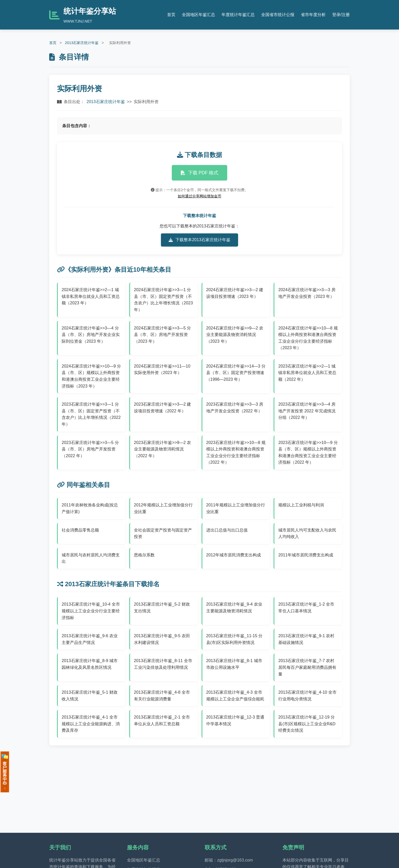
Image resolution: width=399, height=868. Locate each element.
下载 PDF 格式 (200, 173)
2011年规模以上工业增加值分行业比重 (236, 508)
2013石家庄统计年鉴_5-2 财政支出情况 (162, 608)
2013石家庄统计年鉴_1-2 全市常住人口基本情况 (306, 608)
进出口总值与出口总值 (227, 530)
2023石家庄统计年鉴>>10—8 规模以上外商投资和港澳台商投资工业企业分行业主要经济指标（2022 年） (236, 453)
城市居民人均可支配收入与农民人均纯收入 (307, 533)
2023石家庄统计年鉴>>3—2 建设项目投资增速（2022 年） (163, 408)
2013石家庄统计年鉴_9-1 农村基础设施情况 (306, 639)
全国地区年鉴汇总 (198, 15)
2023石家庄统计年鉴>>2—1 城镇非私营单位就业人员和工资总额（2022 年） (307, 373)
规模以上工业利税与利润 (301, 505)
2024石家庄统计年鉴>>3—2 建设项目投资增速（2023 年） (235, 293)
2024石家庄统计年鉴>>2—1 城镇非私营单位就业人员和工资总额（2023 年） (91, 296)
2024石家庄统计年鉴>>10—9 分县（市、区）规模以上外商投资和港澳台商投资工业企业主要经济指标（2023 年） (91, 376)
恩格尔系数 (144, 555)
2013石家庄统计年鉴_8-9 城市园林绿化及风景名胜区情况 (90, 664)
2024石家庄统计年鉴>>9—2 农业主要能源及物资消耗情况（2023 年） (235, 335)
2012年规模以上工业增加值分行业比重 (163, 508)
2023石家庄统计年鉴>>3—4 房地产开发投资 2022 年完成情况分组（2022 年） (307, 411)
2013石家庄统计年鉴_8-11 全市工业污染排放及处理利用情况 (163, 664)
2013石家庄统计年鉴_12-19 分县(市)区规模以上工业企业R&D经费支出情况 (307, 724)
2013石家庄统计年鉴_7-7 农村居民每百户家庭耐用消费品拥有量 (307, 667)
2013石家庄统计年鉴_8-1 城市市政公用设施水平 (234, 664)
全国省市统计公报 (278, 15)
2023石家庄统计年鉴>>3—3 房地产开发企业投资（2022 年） (235, 408)
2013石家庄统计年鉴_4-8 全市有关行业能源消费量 (162, 696)
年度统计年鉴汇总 (238, 15)
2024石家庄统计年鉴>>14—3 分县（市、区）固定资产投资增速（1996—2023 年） (236, 373)
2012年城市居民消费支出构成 (234, 555)
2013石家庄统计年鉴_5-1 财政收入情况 (90, 696)
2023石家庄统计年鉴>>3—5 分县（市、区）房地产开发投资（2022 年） (90, 449)
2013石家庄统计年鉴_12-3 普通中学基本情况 (235, 720)
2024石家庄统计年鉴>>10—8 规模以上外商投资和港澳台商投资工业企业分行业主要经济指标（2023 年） (308, 338)
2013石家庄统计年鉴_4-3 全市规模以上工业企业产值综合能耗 (235, 696)
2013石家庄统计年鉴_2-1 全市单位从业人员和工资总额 (162, 720)
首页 (171, 15)
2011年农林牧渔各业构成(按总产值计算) (90, 508)
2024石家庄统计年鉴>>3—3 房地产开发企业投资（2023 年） (307, 293)
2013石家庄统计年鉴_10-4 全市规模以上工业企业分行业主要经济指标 (91, 611)
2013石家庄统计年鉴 (82, 43)
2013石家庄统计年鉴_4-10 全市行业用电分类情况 (307, 696)
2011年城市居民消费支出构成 (306, 555)
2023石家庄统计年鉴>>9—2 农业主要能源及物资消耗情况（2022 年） (163, 449)
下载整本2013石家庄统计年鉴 (199, 240)
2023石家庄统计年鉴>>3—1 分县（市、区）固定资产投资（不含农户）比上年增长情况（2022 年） (91, 414)
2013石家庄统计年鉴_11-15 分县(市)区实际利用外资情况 (234, 639)
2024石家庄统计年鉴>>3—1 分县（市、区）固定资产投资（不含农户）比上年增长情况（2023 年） (163, 300)
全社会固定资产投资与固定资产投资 (163, 533)
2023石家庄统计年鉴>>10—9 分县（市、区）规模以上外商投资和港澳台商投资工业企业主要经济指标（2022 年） (308, 453)
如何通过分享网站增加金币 (199, 196)
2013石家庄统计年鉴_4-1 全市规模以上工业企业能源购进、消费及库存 (91, 724)
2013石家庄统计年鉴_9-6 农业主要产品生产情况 (90, 639)
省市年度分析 (313, 15)
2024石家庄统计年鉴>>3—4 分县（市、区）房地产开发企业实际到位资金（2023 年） (91, 335)
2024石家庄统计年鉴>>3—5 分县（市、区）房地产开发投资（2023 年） (163, 335)
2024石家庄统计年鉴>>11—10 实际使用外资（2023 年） (162, 370)
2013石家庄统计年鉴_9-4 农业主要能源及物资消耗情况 (234, 608)
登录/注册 (341, 15)
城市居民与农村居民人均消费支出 (91, 558)
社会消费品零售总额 (80, 530)
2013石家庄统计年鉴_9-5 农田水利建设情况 (162, 639)
